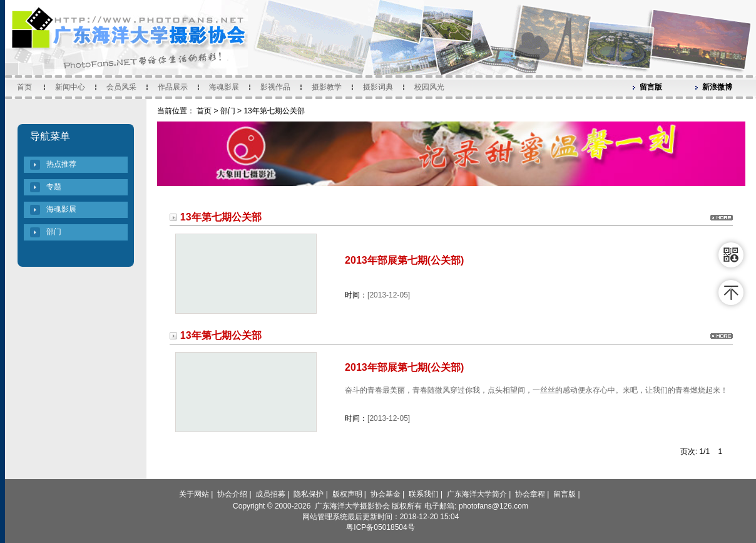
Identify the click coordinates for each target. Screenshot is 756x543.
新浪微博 (717, 87)
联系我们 (424, 494)
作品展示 (173, 87)
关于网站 (194, 494)
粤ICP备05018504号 (380, 527)
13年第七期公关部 (274, 111)
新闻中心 (70, 87)
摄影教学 (327, 87)
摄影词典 (378, 87)
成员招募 (270, 494)
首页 (24, 87)
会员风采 (121, 87)
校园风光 (429, 87)
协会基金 (386, 494)
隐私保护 (309, 494)
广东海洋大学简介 (477, 494)
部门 (54, 232)
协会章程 (530, 494)
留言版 (651, 87)
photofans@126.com (493, 506)
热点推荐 (61, 164)
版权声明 (347, 494)
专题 (54, 187)
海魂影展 (224, 87)
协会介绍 (232, 494)
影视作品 (275, 87)
